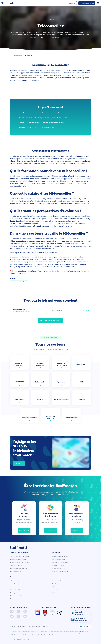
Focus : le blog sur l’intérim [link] (18, 584)
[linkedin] (12, 611)
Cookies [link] (46, 626)
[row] (50, 310)
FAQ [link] (11, 581)
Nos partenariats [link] (15, 599)
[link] (9, 3)
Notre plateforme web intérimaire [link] (20, 562)
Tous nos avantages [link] (16, 565)
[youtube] (25, 616)
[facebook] (12, 616)
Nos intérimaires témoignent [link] (18, 568)
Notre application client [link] (59, 559)
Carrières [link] (54, 593)
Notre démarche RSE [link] (16, 596)
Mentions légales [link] (35, 626)
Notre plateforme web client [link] (60, 562)
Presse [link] (12, 587)
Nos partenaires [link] (56, 590)
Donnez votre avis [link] (57, 596)
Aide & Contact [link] (56, 581)
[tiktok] (25, 611)
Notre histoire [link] (56, 587)
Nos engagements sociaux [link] (18, 593)
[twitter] (18, 616)
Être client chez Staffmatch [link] (60, 556)
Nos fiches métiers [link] (15, 571)
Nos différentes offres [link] (58, 568)
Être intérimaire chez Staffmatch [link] (19, 556)
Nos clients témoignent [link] (58, 565)
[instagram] (18, 611)
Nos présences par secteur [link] (60, 571)
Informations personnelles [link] (18, 626)
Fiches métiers (17, 56)
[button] (98, 3)
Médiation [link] (55, 584)
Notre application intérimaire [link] (18, 559)
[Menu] (10, 56)
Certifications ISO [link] (15, 590)
